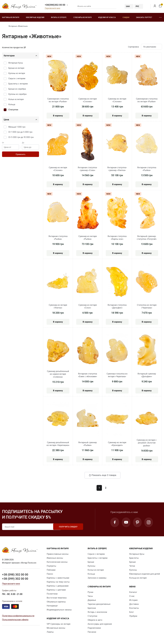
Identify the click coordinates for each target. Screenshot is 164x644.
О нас (132, 596)
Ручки (90, 592)
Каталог (133, 592)
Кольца (12, 104)
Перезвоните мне (52, 8)
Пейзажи (51, 570)
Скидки (126, 17)
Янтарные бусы (16, 63)
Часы (90, 596)
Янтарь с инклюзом (97, 612)
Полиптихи (52, 594)
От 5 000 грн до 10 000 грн (21, 137)
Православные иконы (58, 554)
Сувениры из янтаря (82, 17)
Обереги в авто (95, 620)
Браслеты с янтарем (18, 84)
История (133, 600)
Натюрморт (52, 606)
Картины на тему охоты (58, 582)
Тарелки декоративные (99, 604)
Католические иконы (57, 562)
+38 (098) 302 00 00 (15, 574)
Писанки (92, 632)
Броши (91, 562)
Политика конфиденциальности (18, 615)
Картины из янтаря (11, 17)
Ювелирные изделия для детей (145, 574)
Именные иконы (55, 558)
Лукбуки (133, 616)
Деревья (92, 600)
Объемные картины (56, 602)
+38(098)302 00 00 (55, 5)
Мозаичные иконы (56, 628)
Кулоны (91, 566)
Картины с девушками (58, 586)
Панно (50, 574)
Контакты (134, 608)
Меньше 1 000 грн (17, 127)
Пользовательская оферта (15, 619)
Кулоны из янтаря (17, 73)
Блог (132, 612)
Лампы (50, 632)
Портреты (51, 566)
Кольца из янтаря (138, 578)
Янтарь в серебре (59, 17)
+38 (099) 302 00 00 (15, 579)
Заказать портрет (144, 17)
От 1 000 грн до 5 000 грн (20, 132)
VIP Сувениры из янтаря (59, 624)
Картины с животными (58, 578)
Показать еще (103, 475)
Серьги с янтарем (17, 78)
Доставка (134, 604)
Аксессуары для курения (100, 624)
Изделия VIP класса (107, 17)
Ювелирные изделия (35, 17)
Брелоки (92, 608)
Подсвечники (94, 628)
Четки (132, 566)
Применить (21, 154)
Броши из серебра (17, 89)
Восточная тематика (57, 598)
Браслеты (134, 558)
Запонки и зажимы (97, 578)
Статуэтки (13, 110)
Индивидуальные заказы (59, 610)
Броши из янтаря (16, 68)
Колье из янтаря (16, 99)
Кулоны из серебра (17, 94)
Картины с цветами (56, 590)
